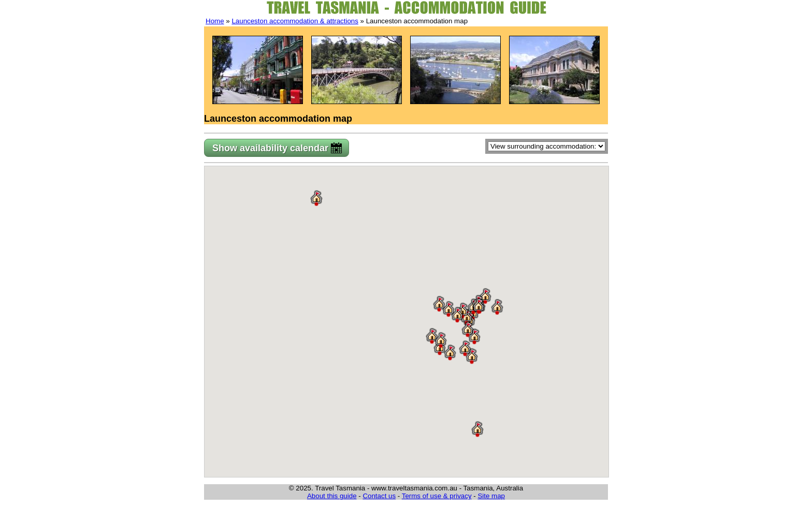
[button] (497, 307)
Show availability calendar (270, 148)
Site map (491, 496)
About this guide (332, 496)
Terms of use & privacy (437, 496)
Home (215, 21)
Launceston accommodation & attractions (295, 21)
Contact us (379, 496)
